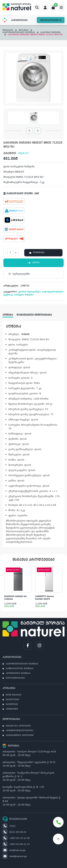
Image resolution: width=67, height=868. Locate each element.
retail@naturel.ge (15, 857)
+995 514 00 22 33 (16, 844)
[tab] (9, 314)
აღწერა (8, 315)
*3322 (9, 826)
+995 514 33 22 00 (16, 838)
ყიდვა (33, 263)
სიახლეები (12, 700)
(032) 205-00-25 (14, 832)
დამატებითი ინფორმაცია (34, 315)
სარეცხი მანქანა (51, 33)
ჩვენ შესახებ (14, 695)
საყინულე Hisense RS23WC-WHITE (44, 598)
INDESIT (24, 153)
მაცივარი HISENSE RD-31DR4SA (16, 598)
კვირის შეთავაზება (29, 292)
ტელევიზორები (15, 678)
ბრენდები (12, 704)
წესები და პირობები (18, 726)
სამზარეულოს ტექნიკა (20, 669)
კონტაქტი (12, 709)
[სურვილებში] (33, 274)
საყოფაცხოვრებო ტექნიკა (19, 33)
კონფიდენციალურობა (20, 731)
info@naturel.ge (14, 850)
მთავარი (8, 30)
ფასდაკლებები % (51, 20)
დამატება (39, 253)
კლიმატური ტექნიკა (18, 673)
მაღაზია (24, 30)
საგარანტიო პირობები (20, 735)
